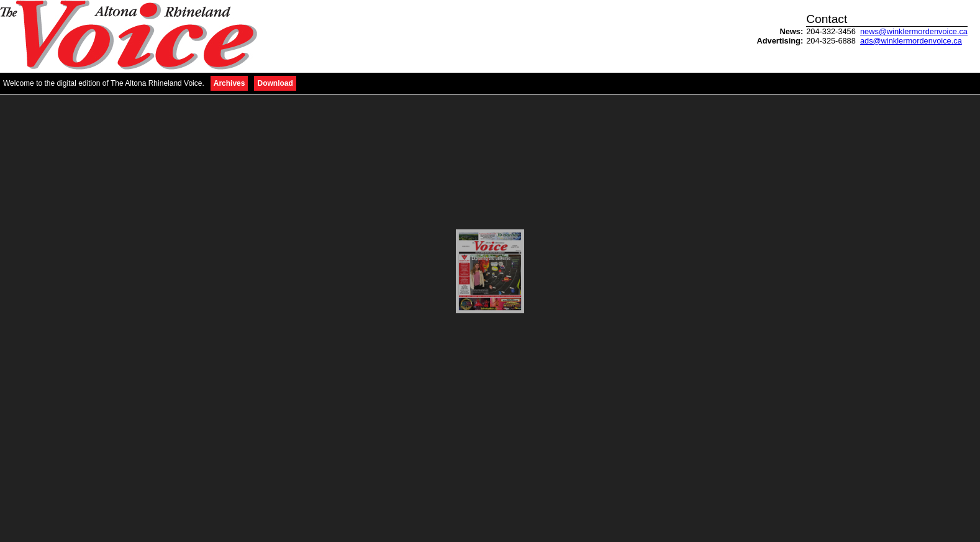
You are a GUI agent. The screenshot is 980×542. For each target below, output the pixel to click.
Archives (229, 83)
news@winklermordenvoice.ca (914, 31)
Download (275, 83)
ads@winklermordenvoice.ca (911, 41)
